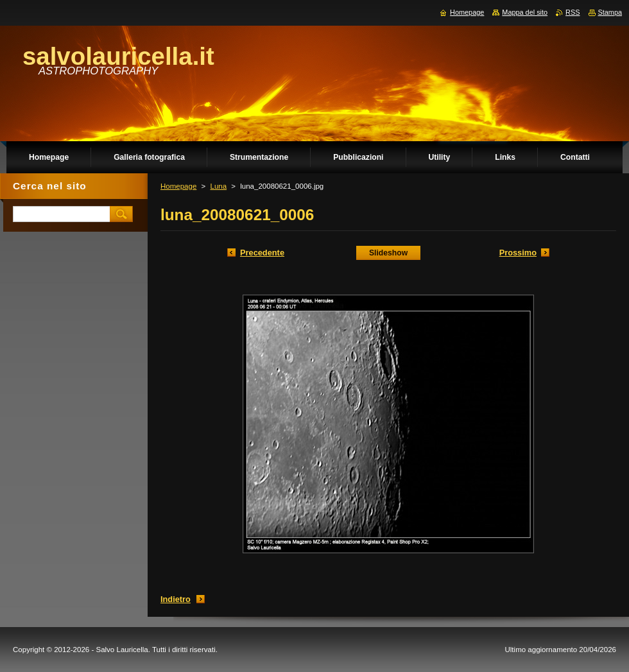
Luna (218, 186)
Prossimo (518, 253)
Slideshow (388, 253)
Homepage (178, 186)
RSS (573, 12)
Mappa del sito (525, 12)
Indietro (176, 599)
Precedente (262, 253)
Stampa (610, 12)
